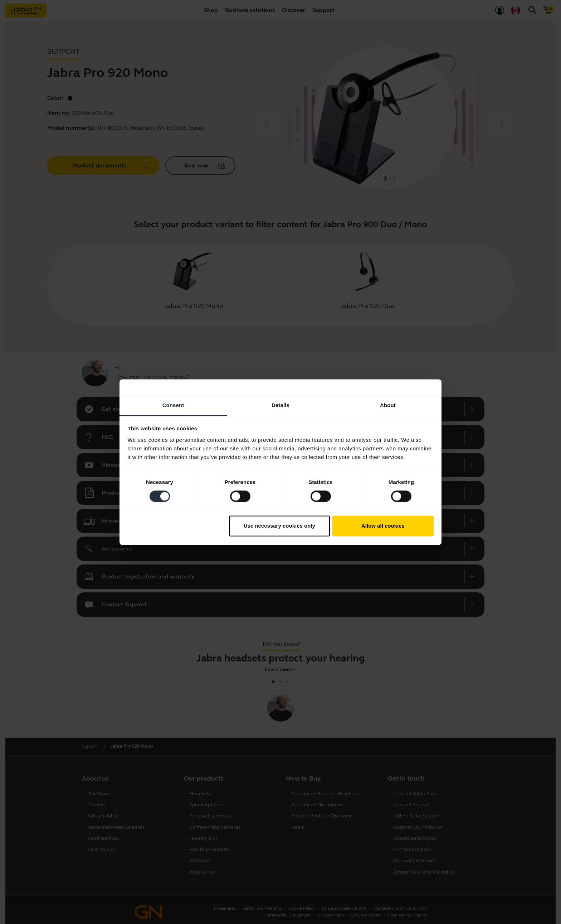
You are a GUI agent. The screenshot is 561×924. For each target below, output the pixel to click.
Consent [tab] (173, 405)
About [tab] (388, 405)
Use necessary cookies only (279, 526)
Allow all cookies (383, 526)
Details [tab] (280, 405)
